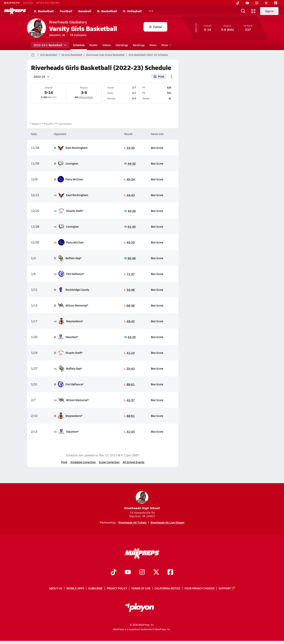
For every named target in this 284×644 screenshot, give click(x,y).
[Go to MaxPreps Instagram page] (142, 572)
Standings (122, 45)
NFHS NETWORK (48, 3)
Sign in (269, 11)
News (153, 45)
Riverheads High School (142, 501)
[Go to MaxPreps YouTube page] (128, 572)
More (166, 45)
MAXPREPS (12, 3)
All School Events (134, 462)
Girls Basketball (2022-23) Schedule (148, 55)
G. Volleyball (132, 11)
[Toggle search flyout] (243, 11)
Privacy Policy (117, 588)
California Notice (167, 588)
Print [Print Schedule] (159, 76)
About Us (56, 588)
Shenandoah (86, 97)
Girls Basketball (49, 55)
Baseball (85, 11)
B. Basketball (107, 11)
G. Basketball (44, 11)
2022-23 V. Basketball (50, 45)
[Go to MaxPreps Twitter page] (156, 572)
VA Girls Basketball (72, 55)
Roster (93, 45)
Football (66, 11)
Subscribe (95, 588)
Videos (107, 45)
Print (64, 462)
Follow (155, 27)
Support (227, 588)
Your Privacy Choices (199, 588)
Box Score (157, 148)
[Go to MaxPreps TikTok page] (114, 572)
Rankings (139, 45)
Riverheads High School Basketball (105, 55)
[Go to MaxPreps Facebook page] (170, 572)
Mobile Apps (75, 588)
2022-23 (42, 76)
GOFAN (28, 3)
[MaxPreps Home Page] (33, 55)
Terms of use (141, 588)
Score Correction (109, 462)
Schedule (79, 45)
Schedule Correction (83, 462)
